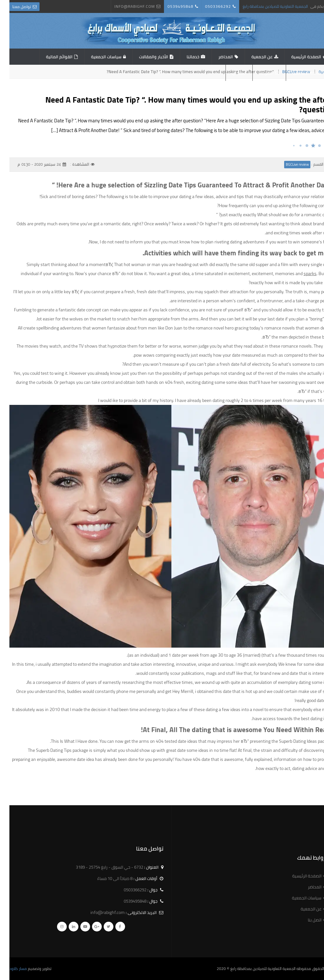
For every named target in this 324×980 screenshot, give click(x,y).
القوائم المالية (50, 57)
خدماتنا (184, 57)
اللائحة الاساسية (298, 73)
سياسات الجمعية (97, 57)
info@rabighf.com (125, 6)
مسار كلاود (9, 969)
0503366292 (209, 6)
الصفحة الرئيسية (297, 57)
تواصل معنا (12, 7)
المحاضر (216, 57)
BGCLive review (288, 164)
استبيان (230, 73)
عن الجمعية (253, 57)
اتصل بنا (257, 73)
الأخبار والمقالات (144, 57)
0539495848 (171, 6)
